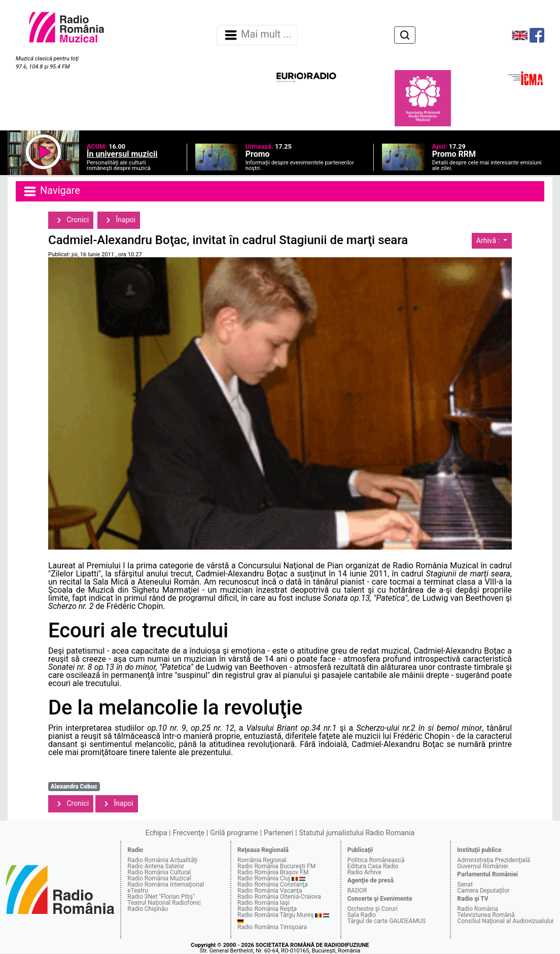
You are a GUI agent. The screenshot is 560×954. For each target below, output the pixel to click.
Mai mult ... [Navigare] (257, 35)
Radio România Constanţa (273, 884)
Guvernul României (482, 866)
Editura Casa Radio (373, 866)
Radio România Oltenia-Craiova (279, 897)
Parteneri (278, 833)
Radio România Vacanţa (270, 891)
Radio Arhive (364, 872)
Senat (465, 884)
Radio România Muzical (159, 878)
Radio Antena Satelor (156, 866)
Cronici (71, 220)
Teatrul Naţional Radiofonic (164, 903)
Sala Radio (362, 915)
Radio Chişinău (148, 909)
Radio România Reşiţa (267, 909)
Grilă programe (234, 833)
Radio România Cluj (264, 878)
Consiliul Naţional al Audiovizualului (505, 921)
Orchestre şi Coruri (373, 909)
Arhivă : (489, 241)
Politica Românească (376, 860)
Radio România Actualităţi (162, 860)
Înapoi (119, 220)
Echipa (156, 833)
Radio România (478, 909)
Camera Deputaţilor (483, 891)
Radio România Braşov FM (273, 872)
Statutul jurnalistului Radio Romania (357, 833)
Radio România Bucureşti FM (276, 866)
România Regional (262, 860)
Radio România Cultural (159, 872)
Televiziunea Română (486, 915)
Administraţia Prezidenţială (494, 860)
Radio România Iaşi (264, 903)
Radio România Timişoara (272, 927)
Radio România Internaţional (166, 884)
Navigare (51, 191)
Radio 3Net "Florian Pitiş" (161, 897)
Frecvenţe (189, 833)
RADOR (357, 891)
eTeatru (137, 891)
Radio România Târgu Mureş (275, 915)
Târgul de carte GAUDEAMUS (387, 921)
